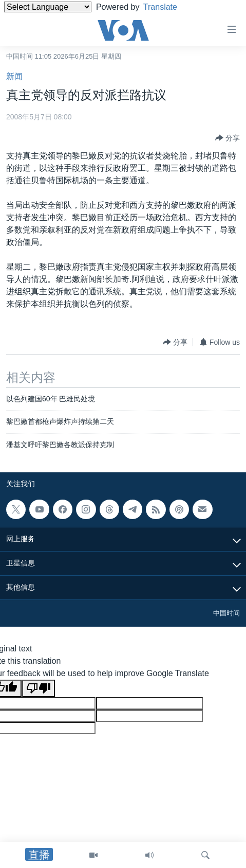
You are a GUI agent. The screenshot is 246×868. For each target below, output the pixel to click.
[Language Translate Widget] (48, 7)
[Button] (228, 138)
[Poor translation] (39, 688)
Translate (168, 7)
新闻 (14, 76)
